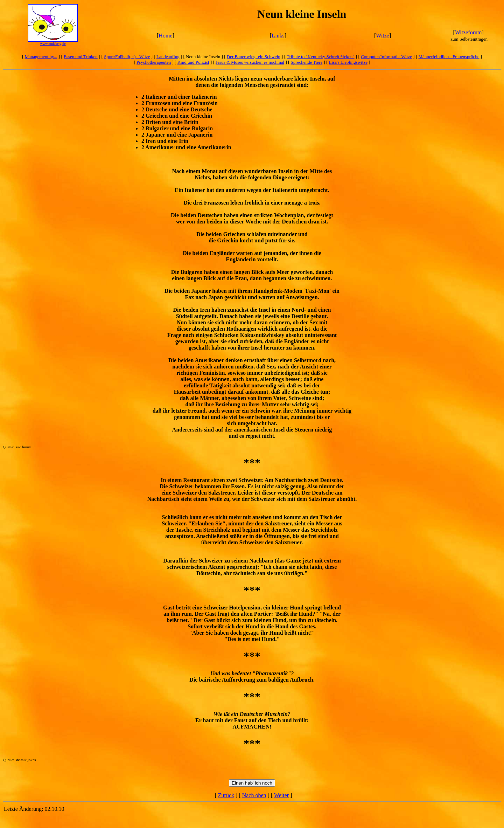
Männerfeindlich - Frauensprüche (449, 57)
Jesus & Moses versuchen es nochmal (250, 62)
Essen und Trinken (81, 57)
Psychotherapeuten (154, 62)
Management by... (41, 57)
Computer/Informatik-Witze (386, 57)
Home (165, 36)
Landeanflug (168, 57)
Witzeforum (468, 32)
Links (278, 36)
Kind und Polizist (193, 62)
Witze (383, 36)
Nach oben (254, 795)
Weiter (281, 795)
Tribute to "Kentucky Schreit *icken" (321, 57)
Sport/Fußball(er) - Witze (127, 57)
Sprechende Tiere (307, 62)
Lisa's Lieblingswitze (348, 62)
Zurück (226, 795)
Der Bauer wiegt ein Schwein (254, 57)
